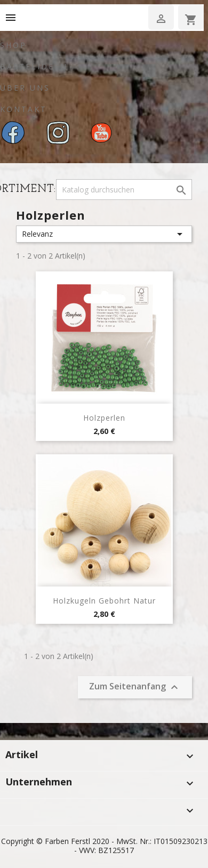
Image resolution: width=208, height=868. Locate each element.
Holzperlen (104, 418)
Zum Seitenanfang (135, 687)
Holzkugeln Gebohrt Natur (104, 601)
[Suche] (124, 190)
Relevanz (104, 234)
